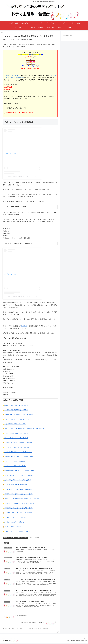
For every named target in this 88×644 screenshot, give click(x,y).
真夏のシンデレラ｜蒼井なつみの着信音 (16, 405)
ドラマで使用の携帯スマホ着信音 (20, 538)
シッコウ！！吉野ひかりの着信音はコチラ (17, 419)
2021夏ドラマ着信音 (8, 538)
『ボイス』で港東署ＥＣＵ (12, 75)
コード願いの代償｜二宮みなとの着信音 (16, 410)
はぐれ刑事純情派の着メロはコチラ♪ (15, 424)
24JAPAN (24, 326)
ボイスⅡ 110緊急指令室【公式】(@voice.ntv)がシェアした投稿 (22, 177)
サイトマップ (72, 640)
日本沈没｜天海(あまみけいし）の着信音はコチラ (19, 457)
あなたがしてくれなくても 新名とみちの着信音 (18, 443)
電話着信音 (36, 538)
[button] (85, 36)
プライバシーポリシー (82, 640)
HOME (66, 640)
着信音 (31, 538)
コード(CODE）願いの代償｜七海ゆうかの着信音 (19, 415)
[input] (74, 36)
